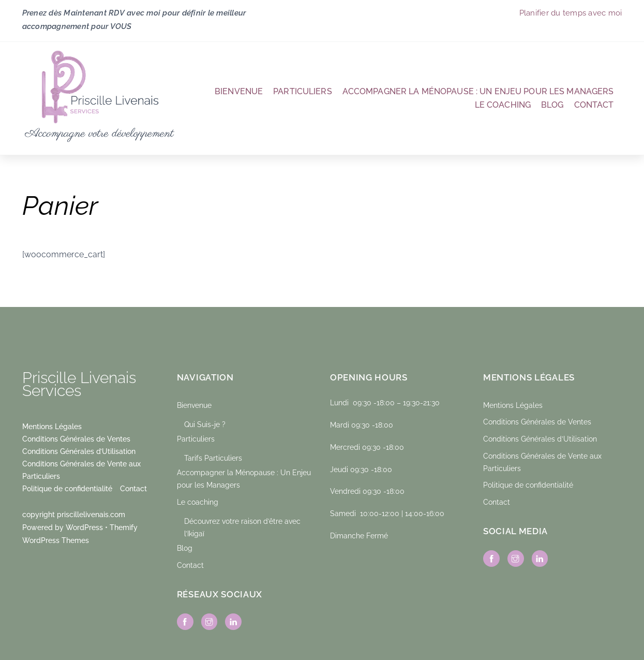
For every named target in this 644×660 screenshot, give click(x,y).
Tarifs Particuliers (213, 458)
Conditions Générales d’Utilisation (79, 451)
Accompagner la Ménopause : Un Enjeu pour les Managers (478, 91)
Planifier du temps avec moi (571, 13)
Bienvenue (239, 91)
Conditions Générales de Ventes (76, 439)
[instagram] (209, 621)
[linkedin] (233, 621)
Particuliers (303, 91)
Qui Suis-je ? (205, 424)
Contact (594, 105)
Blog (552, 105)
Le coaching (503, 105)
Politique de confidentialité (67, 488)
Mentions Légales (52, 426)
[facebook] (185, 621)
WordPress (84, 527)
